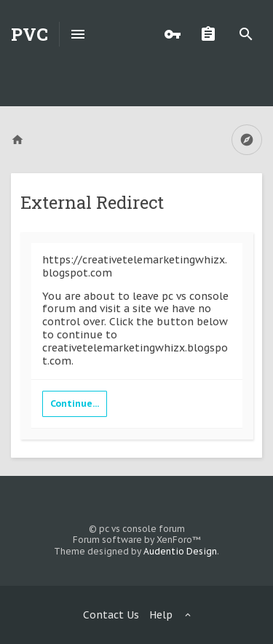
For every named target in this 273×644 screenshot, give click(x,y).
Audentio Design (180, 551)
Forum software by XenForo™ (137, 540)
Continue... (75, 404)
